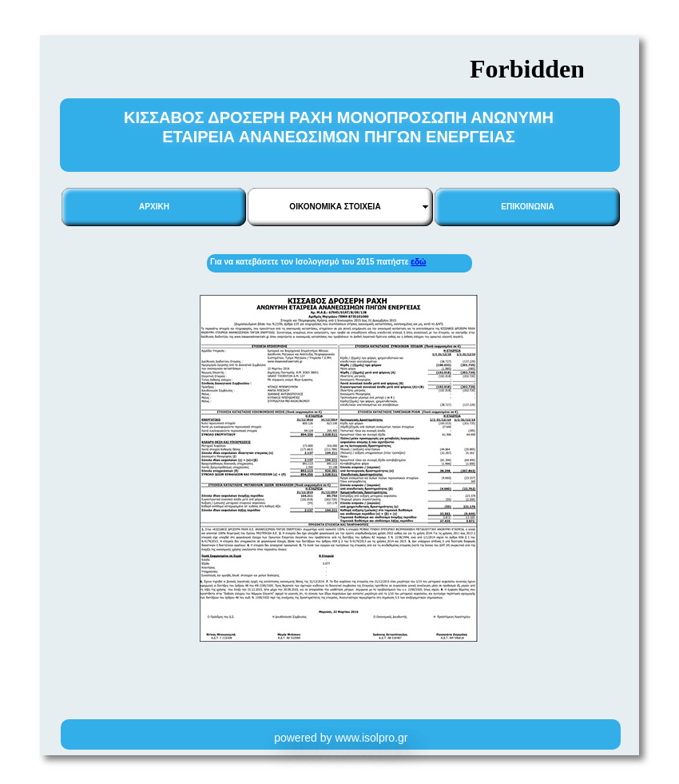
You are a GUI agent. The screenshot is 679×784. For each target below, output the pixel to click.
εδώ (418, 262)
